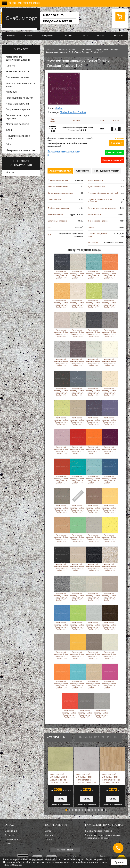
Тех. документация (107, 171)
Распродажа (48, 36)
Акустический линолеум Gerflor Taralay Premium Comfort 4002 (93, 354)
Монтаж (10, 173)
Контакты (118, 36)
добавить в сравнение (61, 805)
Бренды (28, 36)
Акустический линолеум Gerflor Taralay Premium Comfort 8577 (93, 295)
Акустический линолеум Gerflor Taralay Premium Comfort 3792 (101, 705)
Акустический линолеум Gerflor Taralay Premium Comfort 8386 (77, 295)
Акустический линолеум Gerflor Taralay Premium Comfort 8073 (109, 617)
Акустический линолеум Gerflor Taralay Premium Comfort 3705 (61, 383)
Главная (51, 50)
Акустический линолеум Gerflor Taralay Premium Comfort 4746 (93, 325)
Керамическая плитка (17, 72)
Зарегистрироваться (29, 3)
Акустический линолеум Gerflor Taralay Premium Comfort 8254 (109, 530)
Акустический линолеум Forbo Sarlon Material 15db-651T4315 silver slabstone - (87, 778)
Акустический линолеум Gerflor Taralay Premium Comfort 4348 (93, 588)
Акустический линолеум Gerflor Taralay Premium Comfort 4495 (61, 617)
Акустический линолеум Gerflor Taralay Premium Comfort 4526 (77, 530)
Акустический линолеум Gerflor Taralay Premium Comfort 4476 (109, 471)
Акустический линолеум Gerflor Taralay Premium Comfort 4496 (77, 676)
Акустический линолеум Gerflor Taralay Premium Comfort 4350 (61, 647)
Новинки (11, 36)
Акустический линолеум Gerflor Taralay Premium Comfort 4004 (77, 383)
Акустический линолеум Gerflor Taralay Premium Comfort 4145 (109, 442)
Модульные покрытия (17, 124)
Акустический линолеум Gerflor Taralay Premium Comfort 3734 (77, 266)
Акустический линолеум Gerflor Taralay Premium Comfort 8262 (61, 530)
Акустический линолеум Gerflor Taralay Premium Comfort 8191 (77, 354)
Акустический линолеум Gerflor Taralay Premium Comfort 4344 (109, 647)
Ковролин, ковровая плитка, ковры (21, 85)
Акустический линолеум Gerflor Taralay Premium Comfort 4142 (93, 442)
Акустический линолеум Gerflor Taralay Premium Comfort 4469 (77, 471)
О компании (11, 831)
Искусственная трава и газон (18, 138)
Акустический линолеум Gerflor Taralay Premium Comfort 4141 (77, 442)
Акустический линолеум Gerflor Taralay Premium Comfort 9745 (61, 588)
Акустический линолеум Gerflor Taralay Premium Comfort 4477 (93, 266)
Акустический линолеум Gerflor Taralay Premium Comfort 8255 (77, 647)
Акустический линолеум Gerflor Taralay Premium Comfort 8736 (109, 295)
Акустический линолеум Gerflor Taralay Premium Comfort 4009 (109, 383)
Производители (13, 839)
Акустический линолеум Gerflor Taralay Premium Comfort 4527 (77, 617)
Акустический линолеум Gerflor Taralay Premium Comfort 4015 (61, 413)
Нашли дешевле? (113, 160)
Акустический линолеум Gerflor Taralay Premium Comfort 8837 (61, 559)
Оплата (85, 36)
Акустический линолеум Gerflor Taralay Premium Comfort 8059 (93, 500)
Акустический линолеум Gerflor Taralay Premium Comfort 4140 (61, 442)
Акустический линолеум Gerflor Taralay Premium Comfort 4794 (61, 354)
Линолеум (86, 50)
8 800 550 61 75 (53, 15)
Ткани (9, 130)
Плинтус (10, 66)
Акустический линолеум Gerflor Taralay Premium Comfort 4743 (77, 325)
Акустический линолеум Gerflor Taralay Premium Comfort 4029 (77, 413)
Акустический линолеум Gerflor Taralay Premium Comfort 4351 (93, 647)
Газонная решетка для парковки (18, 117)
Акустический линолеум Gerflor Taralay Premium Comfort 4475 (93, 471)
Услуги (48, 831)
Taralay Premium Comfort (73, 113)
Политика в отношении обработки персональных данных (103, 837)
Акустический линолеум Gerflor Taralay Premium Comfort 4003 (93, 383)
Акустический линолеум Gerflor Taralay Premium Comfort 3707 (61, 266)
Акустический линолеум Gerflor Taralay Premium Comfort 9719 (93, 559)
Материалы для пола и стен (21, 151)
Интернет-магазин (68, 50)
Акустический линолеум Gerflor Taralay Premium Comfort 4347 (93, 676)
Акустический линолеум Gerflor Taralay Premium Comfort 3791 (85, 705)
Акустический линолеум (107, 50)
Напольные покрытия (17, 104)
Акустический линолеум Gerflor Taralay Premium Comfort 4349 (109, 588)
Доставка (68, 36)
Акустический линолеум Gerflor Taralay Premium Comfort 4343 (77, 559)
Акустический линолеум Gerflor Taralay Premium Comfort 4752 (109, 325)
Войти (12, 3)
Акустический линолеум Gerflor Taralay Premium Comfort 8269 (61, 295)
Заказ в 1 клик (114, 152)
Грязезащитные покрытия (19, 98)
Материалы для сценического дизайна (18, 59)
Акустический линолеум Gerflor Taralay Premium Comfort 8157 (109, 266)
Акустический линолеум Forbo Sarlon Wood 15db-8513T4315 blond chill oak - (112, 778)
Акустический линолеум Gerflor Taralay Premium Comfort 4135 (109, 413)
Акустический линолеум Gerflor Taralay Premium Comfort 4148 (69, 705)
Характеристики (60, 171)
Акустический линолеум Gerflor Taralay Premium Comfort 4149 (61, 676)
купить (61, 799)
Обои (9, 145)
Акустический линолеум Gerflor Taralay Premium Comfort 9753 (77, 588)
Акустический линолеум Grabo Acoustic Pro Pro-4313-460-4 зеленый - (60, 778)
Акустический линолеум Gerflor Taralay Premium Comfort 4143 (109, 676)
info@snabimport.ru (57, 21)
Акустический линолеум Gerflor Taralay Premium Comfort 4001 (109, 354)
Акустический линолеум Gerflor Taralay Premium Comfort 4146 (61, 471)
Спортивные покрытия (18, 110)
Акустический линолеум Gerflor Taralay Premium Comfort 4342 (61, 325)
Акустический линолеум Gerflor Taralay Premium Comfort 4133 (93, 413)
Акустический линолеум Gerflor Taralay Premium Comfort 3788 (93, 530)
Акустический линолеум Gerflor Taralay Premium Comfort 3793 (93, 617)
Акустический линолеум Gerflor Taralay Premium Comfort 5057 (77, 500)
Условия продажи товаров (98, 831)
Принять (119, 862)
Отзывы (101, 36)
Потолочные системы (17, 78)
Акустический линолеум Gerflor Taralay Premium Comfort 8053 (61, 500)
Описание (82, 171)
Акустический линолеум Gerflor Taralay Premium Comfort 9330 (109, 559)
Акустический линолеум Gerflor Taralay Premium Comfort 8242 (109, 500)
